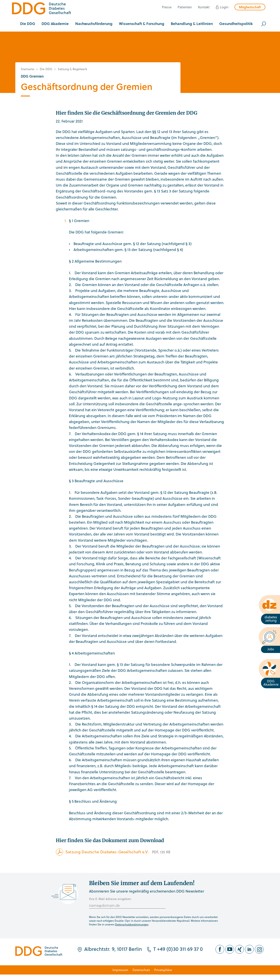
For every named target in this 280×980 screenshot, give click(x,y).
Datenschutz (141, 970)
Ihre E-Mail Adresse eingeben (110, 899)
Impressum (120, 970)
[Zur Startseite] (42, 9)
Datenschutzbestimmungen (132, 924)
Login (224, 7)
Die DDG (46, 69)
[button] (28, 24)
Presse (167, 7)
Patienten (185, 7)
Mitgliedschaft (250, 7)
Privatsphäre (163, 970)
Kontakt (204, 7)
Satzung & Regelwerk (72, 69)
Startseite (28, 69)
